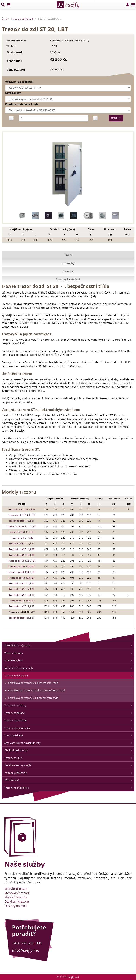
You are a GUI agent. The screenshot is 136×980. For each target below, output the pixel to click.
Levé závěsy (13, 93)
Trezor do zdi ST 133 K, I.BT (21, 572)
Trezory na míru (16, 906)
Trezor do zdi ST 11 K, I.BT (22, 509)
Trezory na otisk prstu (17, 788)
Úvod (4, 19)
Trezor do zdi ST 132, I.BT (21, 566)
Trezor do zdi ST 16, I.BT (22, 583)
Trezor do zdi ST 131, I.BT (21, 532)
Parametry (68, 263)
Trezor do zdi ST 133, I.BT (21, 578)
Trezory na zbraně (14, 713)
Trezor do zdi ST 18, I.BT (22, 595)
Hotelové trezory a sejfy (18, 765)
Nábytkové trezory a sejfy (19, 668)
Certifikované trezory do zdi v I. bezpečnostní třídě (36, 690)
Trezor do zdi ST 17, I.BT (22, 589)
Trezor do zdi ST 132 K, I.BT (21, 561)
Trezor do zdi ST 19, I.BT (22, 606)
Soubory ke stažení (68, 279)
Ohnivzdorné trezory (16, 750)
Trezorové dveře (14, 735)
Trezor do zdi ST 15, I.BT (22, 555)
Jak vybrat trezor (16, 889)
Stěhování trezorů (17, 893)
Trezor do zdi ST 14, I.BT (22, 549)
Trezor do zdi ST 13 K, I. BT (21, 515)
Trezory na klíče (13, 758)
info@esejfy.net (25, 950)
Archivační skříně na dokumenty (22, 743)
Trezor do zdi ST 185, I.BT (21, 601)
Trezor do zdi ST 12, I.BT (22, 543)
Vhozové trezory (14, 653)
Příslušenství (11, 780)
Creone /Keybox (13, 660)
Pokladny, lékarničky (16, 773)
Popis (68, 255)
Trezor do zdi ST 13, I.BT (22, 521)
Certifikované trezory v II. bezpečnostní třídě (33, 698)
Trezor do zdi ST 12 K (21, 538)
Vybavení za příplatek (19, 82)
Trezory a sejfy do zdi (22, 19)
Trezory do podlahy (15, 705)
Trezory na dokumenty (17, 728)
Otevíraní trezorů (17, 901)
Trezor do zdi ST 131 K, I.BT (21, 526)
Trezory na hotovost (16, 720)
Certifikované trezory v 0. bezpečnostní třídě (33, 683)
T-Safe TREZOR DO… (49, 19)
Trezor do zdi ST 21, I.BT (22, 618)
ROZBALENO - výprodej (17, 645)
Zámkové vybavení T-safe (22, 104)
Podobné (68, 271)
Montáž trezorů (16, 897)
